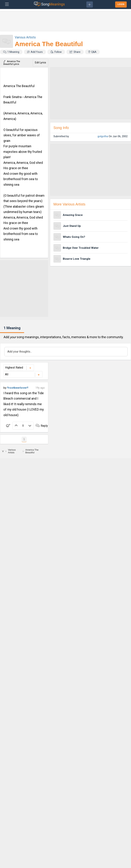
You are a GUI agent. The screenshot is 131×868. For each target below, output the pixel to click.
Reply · (44, 426)
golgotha (103, 136)
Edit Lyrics (40, 63)
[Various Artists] (14, 451)
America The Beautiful (49, 44)
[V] (3, 451)
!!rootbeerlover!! (18, 388)
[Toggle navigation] (7, 4)
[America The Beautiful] (36, 451)
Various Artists (25, 37)
